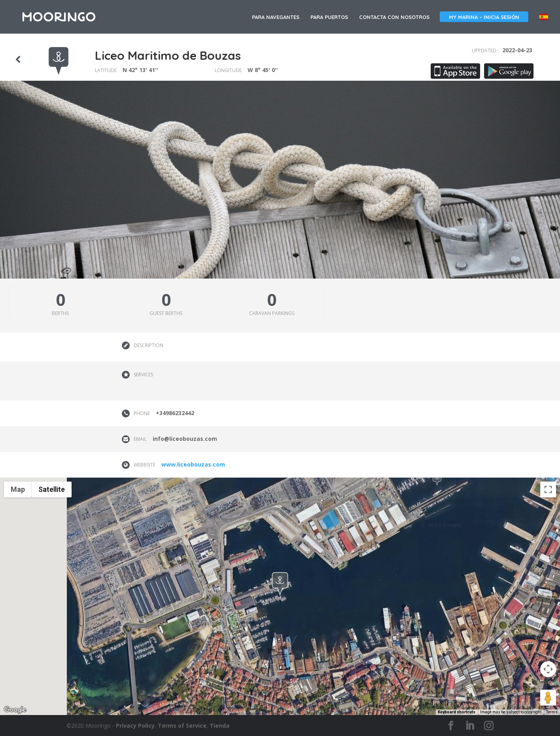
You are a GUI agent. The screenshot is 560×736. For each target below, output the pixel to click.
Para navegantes (276, 17)
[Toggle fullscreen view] (548, 489)
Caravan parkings (272, 313)
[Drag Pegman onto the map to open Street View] (548, 698)
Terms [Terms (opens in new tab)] (552, 712)
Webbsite (145, 465)
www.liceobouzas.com (193, 464)
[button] (437, 479)
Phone (142, 413)
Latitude (106, 70)
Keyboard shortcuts (457, 712)
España (544, 17)
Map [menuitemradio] (18, 489)
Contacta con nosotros (394, 17)
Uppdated (484, 50)
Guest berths (166, 313)
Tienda (219, 726)
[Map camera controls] (548, 669)
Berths (60, 313)
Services (143, 375)
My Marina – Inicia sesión (484, 17)
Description (149, 345)
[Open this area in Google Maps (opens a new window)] (15, 710)
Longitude (228, 70)
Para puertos (329, 17)
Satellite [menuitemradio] (52, 489)
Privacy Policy (135, 726)
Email (140, 439)
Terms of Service (182, 726)
